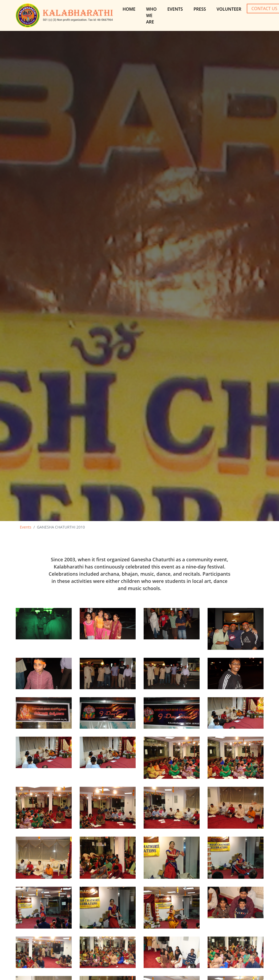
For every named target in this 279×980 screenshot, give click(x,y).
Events (175, 9)
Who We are (151, 15)
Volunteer (229, 9)
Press (200, 9)
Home (129, 9)
